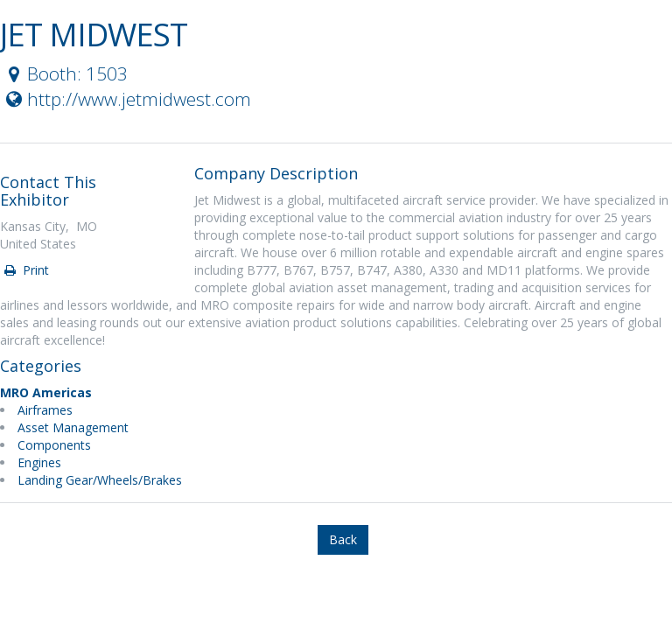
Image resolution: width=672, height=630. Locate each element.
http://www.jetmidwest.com (126, 99)
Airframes (45, 410)
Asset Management (73, 427)
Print (25, 270)
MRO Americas (46, 392)
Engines (39, 462)
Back (343, 539)
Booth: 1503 (65, 73)
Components (54, 445)
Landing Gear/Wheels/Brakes (100, 480)
